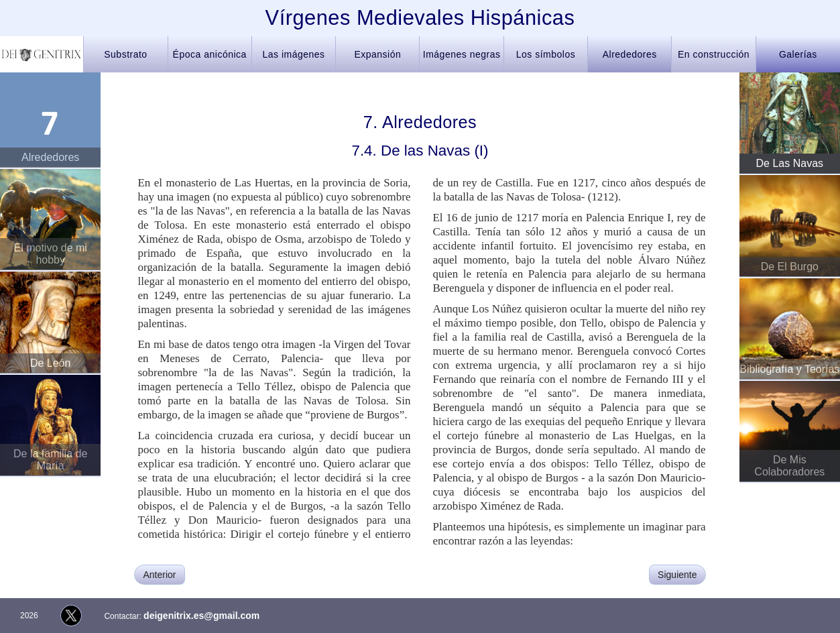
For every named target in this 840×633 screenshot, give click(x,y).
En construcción (714, 54)
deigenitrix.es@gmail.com (201, 616)
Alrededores (630, 54)
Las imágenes (293, 54)
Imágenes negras (462, 54)
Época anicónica (210, 54)
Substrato (125, 54)
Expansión (377, 54)
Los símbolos (546, 54)
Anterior (159, 575)
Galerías (798, 54)
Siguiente (677, 575)
